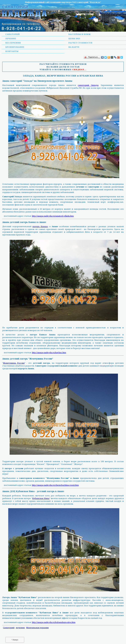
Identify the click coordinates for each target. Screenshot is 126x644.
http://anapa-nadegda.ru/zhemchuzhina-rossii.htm (55, 485)
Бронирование (15, 47)
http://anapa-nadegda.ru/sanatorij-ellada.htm (53, 216)
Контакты (12, 51)
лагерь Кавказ (40, 226)
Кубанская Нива (41, 498)
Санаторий (13, 34)
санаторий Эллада (88, 85)
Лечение (11, 38)
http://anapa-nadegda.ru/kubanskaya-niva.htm (54, 622)
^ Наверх (15, 640)
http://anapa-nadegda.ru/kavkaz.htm (49, 352)
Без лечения (13, 43)
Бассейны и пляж (79, 34)
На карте (74, 47)
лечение (20, 628)
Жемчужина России (14, 363)
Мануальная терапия (37, 628)
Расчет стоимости (80, 43)
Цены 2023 (74, 38)
